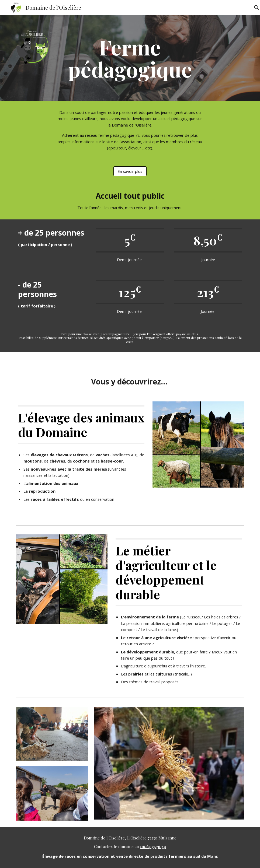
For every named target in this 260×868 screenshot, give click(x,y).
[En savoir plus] (130, 171)
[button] (254, 8)
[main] (130, 58)
